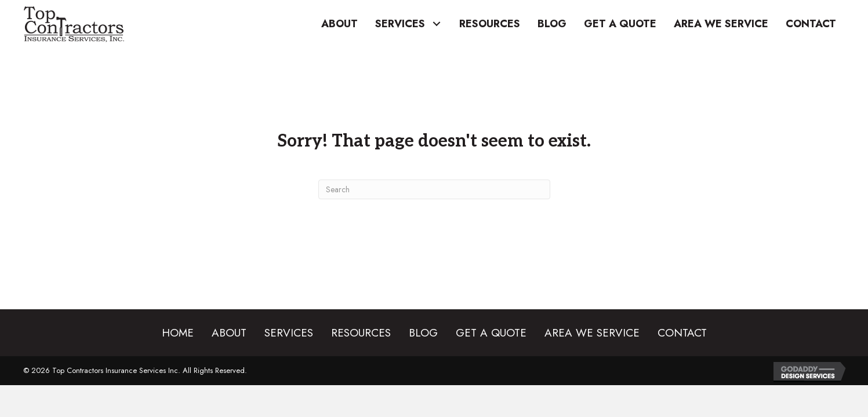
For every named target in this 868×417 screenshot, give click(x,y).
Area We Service (592, 333)
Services (289, 333)
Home (178, 333)
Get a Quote (491, 333)
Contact (682, 333)
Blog (423, 333)
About (229, 333)
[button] (436, 24)
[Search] (434, 189)
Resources (361, 333)
